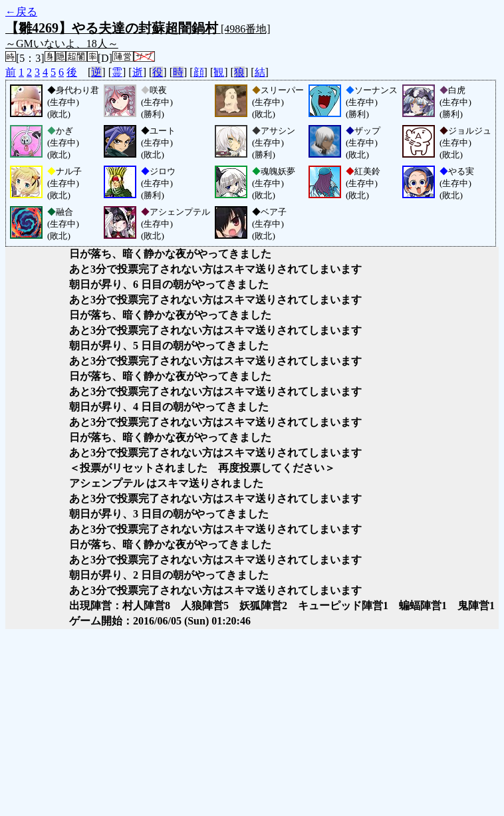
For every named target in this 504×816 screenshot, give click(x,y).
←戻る (21, 12)
